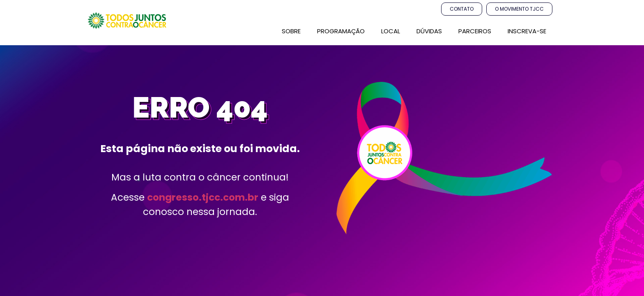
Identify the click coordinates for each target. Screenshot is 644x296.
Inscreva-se (527, 31)
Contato (462, 9)
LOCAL (391, 31)
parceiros (475, 31)
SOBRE (291, 31)
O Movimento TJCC (519, 9)
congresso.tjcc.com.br (203, 197)
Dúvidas (429, 31)
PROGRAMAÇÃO (341, 31)
